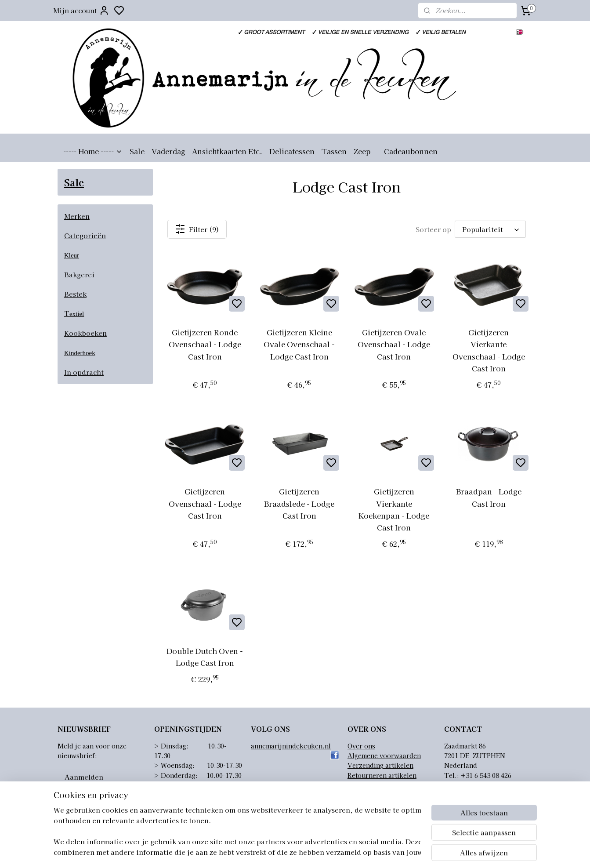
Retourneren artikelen (382, 775)
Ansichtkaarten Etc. (227, 151)
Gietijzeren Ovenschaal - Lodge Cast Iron (205, 503)
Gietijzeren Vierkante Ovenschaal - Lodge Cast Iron (489, 350)
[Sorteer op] (490, 229)
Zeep (362, 151)
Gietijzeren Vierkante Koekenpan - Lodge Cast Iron (394, 509)
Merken (77, 216)
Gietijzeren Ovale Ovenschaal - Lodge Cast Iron (394, 344)
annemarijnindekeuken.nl (291, 746)
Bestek (75, 294)
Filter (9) (197, 229)
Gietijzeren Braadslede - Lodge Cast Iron (300, 503)
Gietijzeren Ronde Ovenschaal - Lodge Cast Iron (205, 344)
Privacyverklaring (375, 785)
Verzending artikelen (380, 765)
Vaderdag (168, 151)
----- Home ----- (93, 151)
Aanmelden (84, 777)
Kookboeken (85, 333)
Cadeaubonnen (411, 151)
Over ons (361, 746)
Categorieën (85, 235)
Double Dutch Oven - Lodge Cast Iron (205, 657)
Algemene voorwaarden (384, 755)
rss (352, 852)
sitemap (335, 852)
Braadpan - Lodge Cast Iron (489, 497)
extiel (77, 314)
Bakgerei (79, 274)
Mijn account (81, 11)
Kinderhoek (80, 353)
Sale (137, 151)
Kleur (72, 255)
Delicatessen (292, 151)
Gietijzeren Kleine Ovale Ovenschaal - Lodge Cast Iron (300, 344)
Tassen (334, 151)
